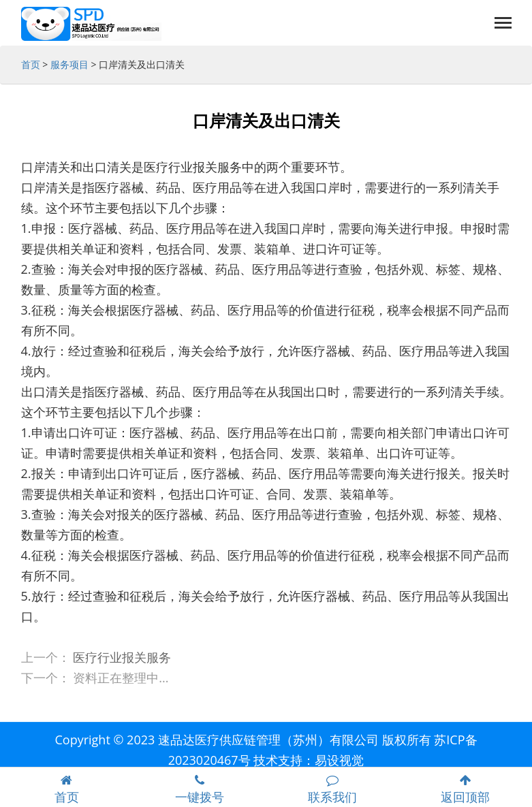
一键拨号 (199, 790)
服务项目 (69, 64)
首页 (31, 64)
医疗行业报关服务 (122, 657)
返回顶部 (466, 790)
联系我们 (333, 790)
